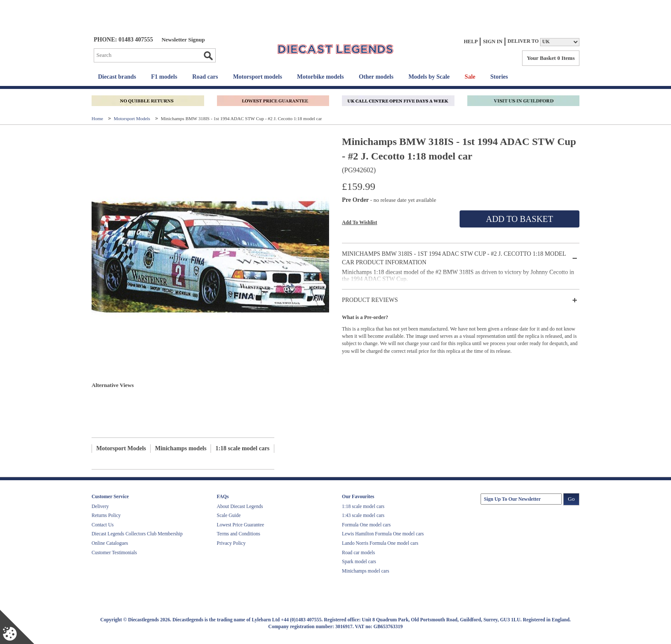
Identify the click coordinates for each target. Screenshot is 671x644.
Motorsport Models (133, 118)
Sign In (493, 41)
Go (208, 56)
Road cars (205, 77)
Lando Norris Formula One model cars (380, 543)
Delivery (100, 506)
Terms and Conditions (239, 534)
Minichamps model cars (366, 571)
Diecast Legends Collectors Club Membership (137, 534)
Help (471, 41)
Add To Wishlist (359, 222)
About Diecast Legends (240, 506)
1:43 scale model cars (363, 515)
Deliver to (523, 41)
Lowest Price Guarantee (240, 525)
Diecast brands (117, 77)
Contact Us (102, 525)
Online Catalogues (110, 543)
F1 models (164, 77)
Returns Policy (106, 515)
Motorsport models (257, 77)
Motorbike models (320, 77)
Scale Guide (229, 515)
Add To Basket (519, 219)
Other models (376, 77)
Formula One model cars (366, 525)
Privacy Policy (231, 543)
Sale (470, 77)
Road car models (358, 552)
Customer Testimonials (114, 552)
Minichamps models (181, 448)
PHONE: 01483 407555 (123, 40)
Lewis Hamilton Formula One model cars (383, 534)
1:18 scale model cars (242, 448)
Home (98, 118)
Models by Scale (429, 77)
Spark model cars (359, 561)
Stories (499, 77)
